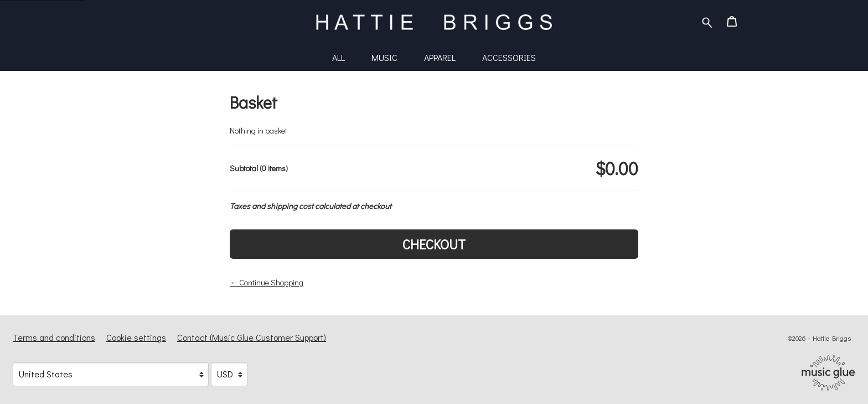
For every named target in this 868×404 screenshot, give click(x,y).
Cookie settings (136, 337)
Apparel (440, 57)
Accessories (509, 57)
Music (384, 57)
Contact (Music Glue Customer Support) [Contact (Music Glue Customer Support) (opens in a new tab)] (252, 337)
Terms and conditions (54, 337)
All (339, 57)
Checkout (434, 244)
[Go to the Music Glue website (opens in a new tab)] (828, 373)
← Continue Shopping (267, 282)
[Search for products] (707, 21)
